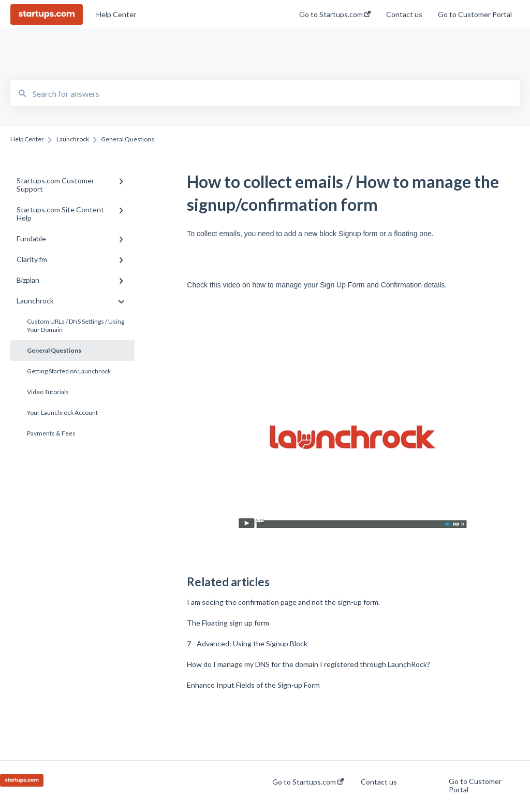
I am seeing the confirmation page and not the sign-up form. (283, 602)
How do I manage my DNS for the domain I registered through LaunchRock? (308, 664)
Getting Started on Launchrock (69, 371)
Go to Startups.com (308, 782)
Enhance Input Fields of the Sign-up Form (253, 685)
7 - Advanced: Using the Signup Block (247, 643)
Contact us (379, 782)
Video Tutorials (48, 392)
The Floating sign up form (228, 623)
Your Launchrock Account (62, 412)
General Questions (54, 350)
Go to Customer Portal (475, 786)
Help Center (116, 14)
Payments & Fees (51, 433)
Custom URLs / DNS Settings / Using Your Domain (76, 325)
